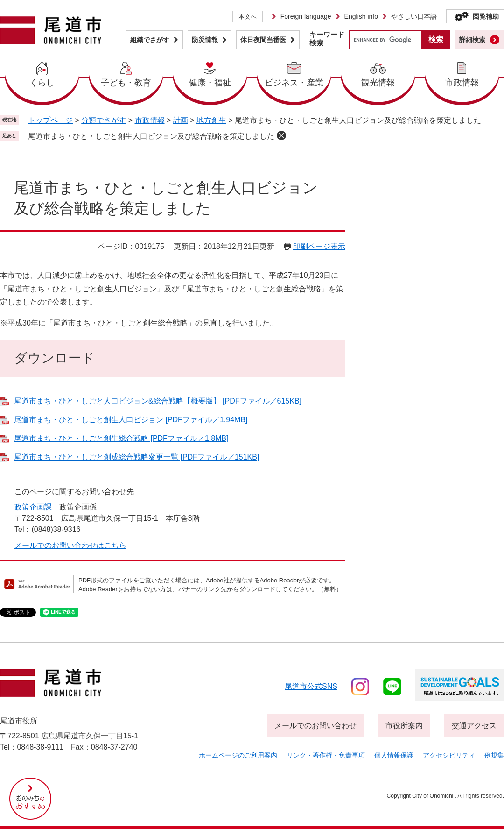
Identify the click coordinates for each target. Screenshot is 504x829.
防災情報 (205, 40)
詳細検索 (472, 40)
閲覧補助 (486, 16)
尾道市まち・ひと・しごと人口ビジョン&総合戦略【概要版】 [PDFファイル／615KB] (158, 401)
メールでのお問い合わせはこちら (70, 545)
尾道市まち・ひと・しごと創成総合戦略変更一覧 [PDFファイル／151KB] (136, 457)
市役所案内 (404, 726)
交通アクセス (474, 726)
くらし (42, 83)
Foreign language (306, 16)
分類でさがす (104, 120)
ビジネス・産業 (294, 83)
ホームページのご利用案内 (238, 755)
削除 (281, 135)
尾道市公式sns (311, 686)
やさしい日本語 (414, 16)
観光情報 (378, 83)
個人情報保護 (394, 755)
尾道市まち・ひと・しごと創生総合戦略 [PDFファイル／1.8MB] (121, 438)
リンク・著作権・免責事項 (326, 755)
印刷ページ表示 (319, 246)
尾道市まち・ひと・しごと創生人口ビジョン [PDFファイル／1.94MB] (131, 420)
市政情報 (462, 83)
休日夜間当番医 (263, 40)
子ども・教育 (126, 83)
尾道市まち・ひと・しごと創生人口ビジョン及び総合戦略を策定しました (151, 136)
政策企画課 (33, 507)
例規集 (494, 755)
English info (361, 16)
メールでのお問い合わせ (315, 726)
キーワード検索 (327, 39)
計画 (181, 120)
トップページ (50, 120)
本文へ (248, 17)
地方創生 (211, 120)
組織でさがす (150, 40)
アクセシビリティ (449, 755)
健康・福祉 (210, 83)
